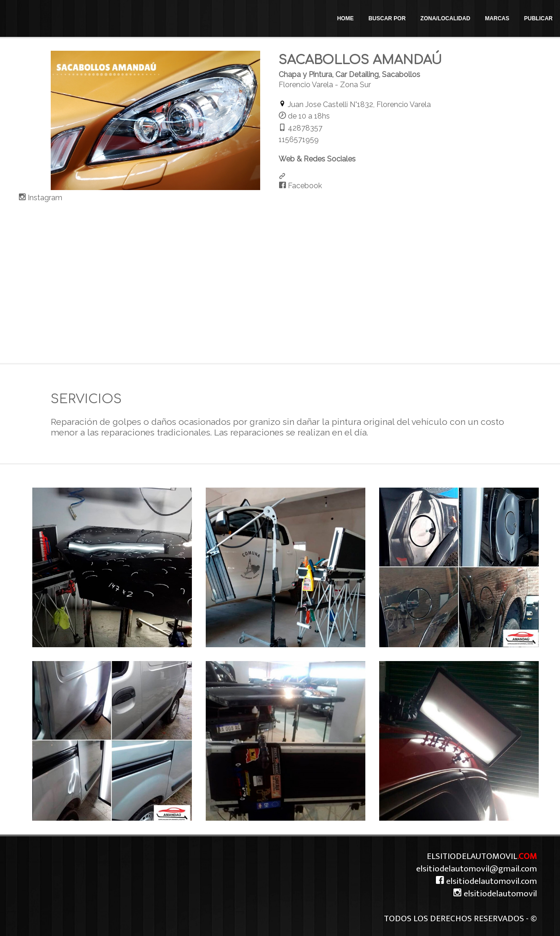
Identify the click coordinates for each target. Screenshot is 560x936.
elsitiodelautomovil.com (486, 881)
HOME (346, 18)
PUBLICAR (538, 18)
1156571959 (299, 140)
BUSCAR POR (387, 18)
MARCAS (497, 18)
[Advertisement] (280, 280)
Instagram (44, 198)
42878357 (305, 128)
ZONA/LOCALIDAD (445, 18)
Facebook (304, 186)
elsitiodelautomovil (495, 894)
